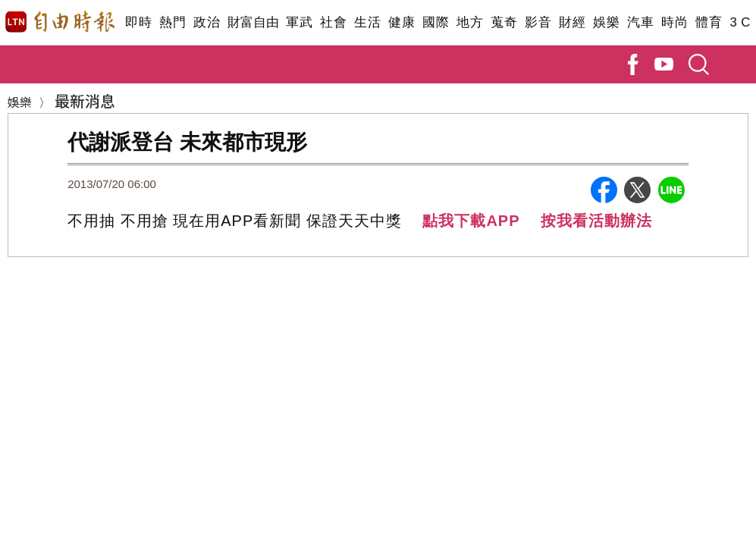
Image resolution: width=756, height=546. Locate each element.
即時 (138, 22)
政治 (207, 22)
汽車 (640, 22)
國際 (436, 22)
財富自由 (253, 22)
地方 (470, 22)
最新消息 (85, 100)
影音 (538, 22)
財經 (572, 22)
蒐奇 (504, 22)
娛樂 (606, 22)
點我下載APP (471, 221)
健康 (402, 22)
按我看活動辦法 (596, 221)
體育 (709, 22)
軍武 (299, 22)
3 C (740, 22)
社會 (333, 22)
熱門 (173, 22)
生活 (367, 22)
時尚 (674, 22)
